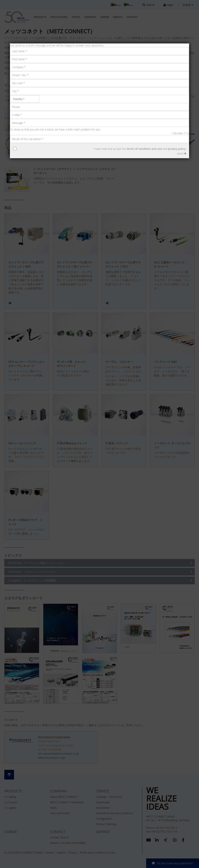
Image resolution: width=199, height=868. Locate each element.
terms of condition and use (144, 149)
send (182, 153)
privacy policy (177, 149)
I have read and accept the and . (140, 149)
